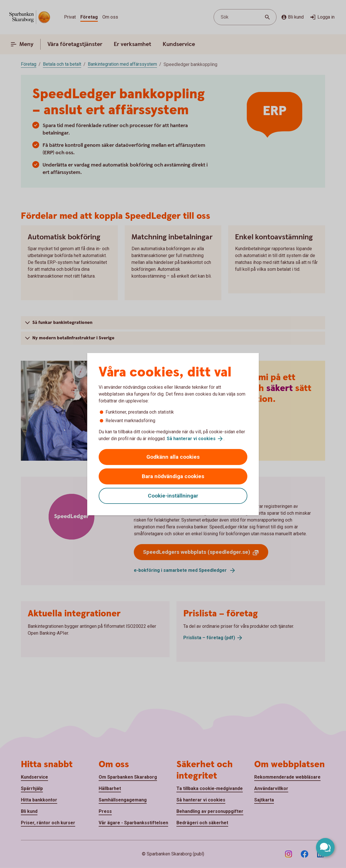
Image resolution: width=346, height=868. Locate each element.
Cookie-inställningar (173, 496)
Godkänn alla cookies (173, 457)
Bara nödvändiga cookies (173, 476)
